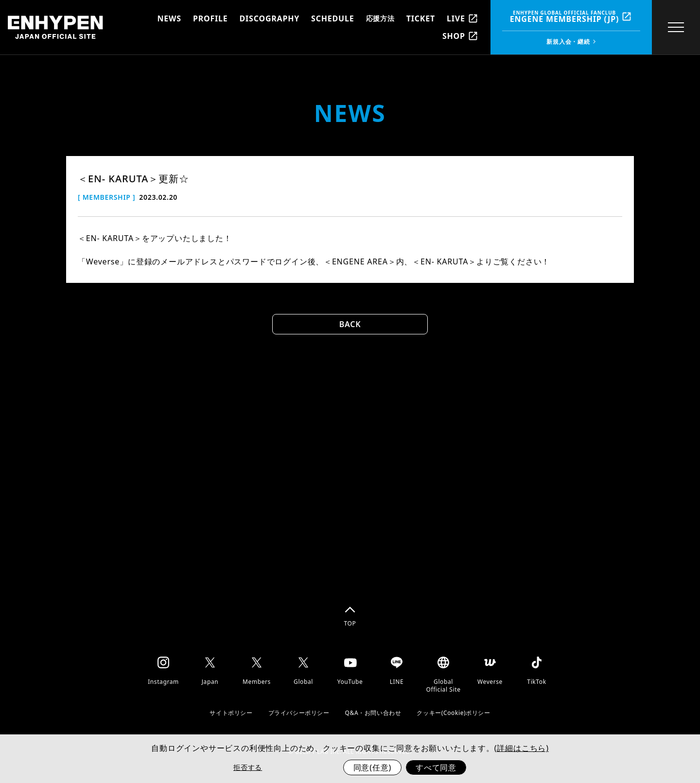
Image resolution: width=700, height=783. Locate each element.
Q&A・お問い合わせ (373, 713)
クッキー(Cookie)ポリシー (453, 713)
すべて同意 (436, 767)
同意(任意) (372, 767)
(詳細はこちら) (522, 748)
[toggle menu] (673, 27)
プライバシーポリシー (299, 713)
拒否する (248, 767)
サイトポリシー (231, 713)
